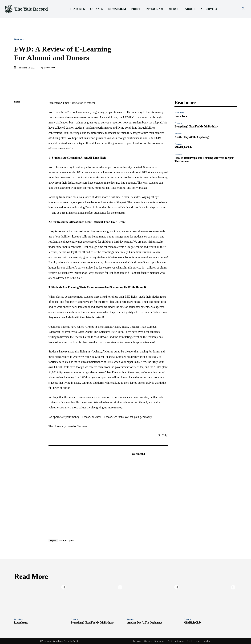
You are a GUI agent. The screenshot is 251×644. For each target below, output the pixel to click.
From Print (179, 113)
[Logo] (26, 9)
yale (71, 541)
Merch (190, 641)
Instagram (179, 641)
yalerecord (50, 68)
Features (20, 40)
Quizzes (148, 641)
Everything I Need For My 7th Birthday (196, 126)
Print (170, 641)
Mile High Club (183, 147)
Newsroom (160, 641)
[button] (243, 9)
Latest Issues (181, 116)
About (198, 641)
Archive (208, 641)
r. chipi (63, 541)
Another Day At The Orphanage (192, 137)
